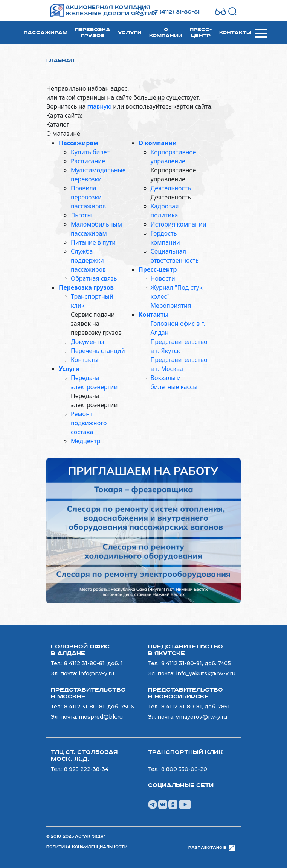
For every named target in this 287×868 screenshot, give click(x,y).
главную (99, 106)
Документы (87, 342)
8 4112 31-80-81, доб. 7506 (99, 707)
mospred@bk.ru (101, 717)
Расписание (88, 161)
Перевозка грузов (93, 33)
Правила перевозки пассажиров (88, 197)
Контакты (235, 33)
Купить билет (90, 152)
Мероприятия (171, 306)
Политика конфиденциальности (87, 847)
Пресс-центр (201, 33)
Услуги (130, 33)
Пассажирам (46, 33)
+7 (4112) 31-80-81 (176, 12)
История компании (179, 224)
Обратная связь (94, 278)
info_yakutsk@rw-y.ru (206, 673)
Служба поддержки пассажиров (88, 260)
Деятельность (171, 188)
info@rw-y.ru (96, 673)
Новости (163, 278)
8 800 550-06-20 (184, 769)
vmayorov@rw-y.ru (202, 717)
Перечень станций (98, 351)
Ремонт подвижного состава (89, 423)
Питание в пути (93, 242)
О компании (166, 33)
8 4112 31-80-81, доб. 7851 (195, 707)
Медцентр (85, 441)
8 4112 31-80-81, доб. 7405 (196, 663)
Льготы (81, 215)
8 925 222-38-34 (86, 769)
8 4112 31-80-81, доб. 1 (93, 663)
